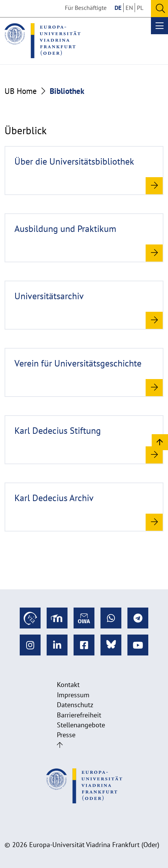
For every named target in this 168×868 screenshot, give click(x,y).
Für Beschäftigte (86, 8)
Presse (66, 735)
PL (140, 8)
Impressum (73, 695)
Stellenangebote (81, 725)
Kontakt (68, 685)
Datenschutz (75, 705)
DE (118, 8)
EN (129, 8)
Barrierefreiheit (79, 715)
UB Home (21, 91)
